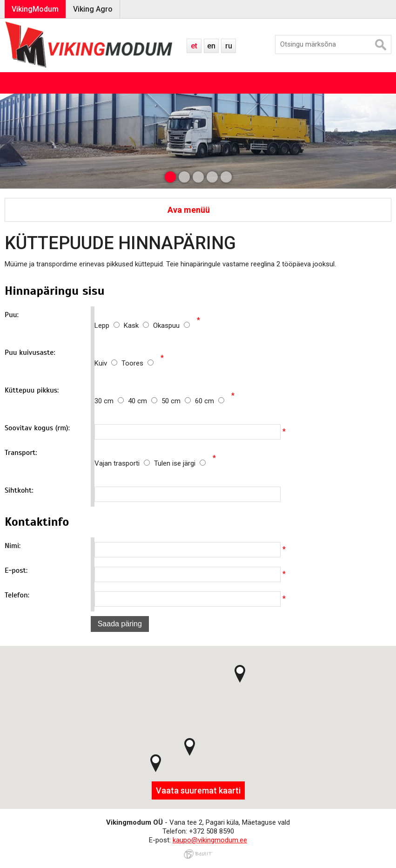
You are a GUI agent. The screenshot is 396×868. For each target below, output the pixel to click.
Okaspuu (171, 325)
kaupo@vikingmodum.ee (210, 840)
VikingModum (35, 9)
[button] (156, 763)
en (211, 46)
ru (229, 46)
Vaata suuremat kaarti (198, 790)
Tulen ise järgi (180, 463)
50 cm (178, 401)
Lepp (109, 325)
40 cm (145, 401)
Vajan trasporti (124, 463)
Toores (138, 363)
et (194, 46)
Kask (138, 325)
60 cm (210, 401)
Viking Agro (93, 9)
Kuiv (108, 363)
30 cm (111, 401)
